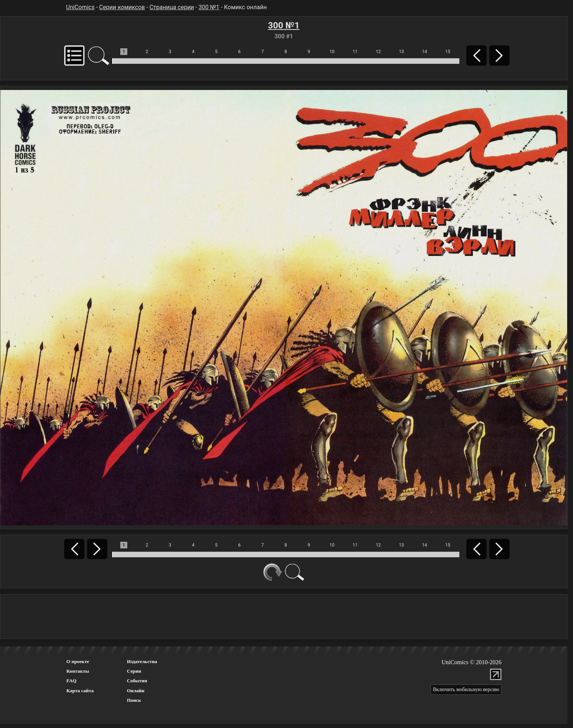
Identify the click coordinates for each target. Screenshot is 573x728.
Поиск (134, 700)
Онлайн (136, 691)
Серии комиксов (122, 7)
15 (448, 52)
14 (425, 52)
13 (401, 52)
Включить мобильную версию (466, 689)
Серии (134, 671)
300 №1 (209, 7)
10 (332, 52)
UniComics (80, 7)
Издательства (142, 661)
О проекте (78, 661)
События (137, 681)
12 (379, 52)
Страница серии (172, 7)
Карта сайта (80, 691)
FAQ (71, 681)
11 (355, 52)
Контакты (78, 671)
